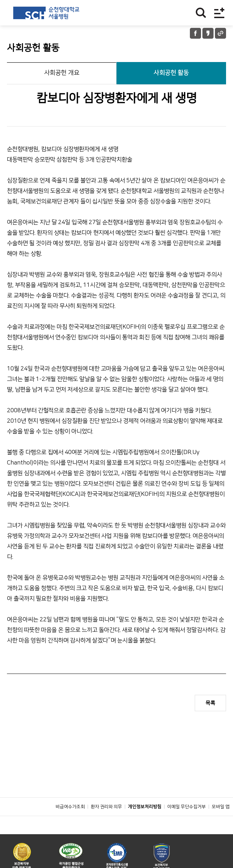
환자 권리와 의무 (106, 822)
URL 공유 (220, 33)
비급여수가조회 (70, 822)
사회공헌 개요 (62, 73)
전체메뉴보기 (219, 13)
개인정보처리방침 (145, 822)
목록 (210, 703)
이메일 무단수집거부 (187, 822)
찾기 (201, 13)
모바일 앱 (221, 822)
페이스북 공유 (195, 33)
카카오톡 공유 (208, 33)
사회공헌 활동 (171, 73)
